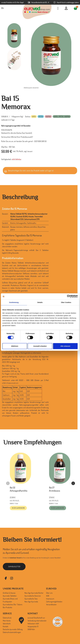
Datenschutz (7, 618)
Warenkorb (7, 623)
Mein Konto (7, 621)
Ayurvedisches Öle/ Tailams (13, 604)
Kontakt (5, 626)
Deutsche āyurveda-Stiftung (13, 629)
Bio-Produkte (7, 607)
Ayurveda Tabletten (10, 596)
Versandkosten (51, 604)
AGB (48, 596)
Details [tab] (40, 302)
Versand (30, 151)
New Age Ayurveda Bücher (34, 593)
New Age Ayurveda (31, 602)
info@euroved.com (12, 383)
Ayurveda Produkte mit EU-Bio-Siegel (13, 2)
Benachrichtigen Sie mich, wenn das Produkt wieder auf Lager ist (31, 171)
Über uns (49, 593)
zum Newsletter (14, 567)
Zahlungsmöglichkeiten (54, 602)
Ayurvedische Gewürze (33, 596)
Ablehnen (15, 346)
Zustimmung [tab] (14, 302)
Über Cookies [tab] (66, 302)
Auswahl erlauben (40, 346)
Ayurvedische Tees (31, 599)
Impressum (50, 599)
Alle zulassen (65, 346)
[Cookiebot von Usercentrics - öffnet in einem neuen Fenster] (69, 296)
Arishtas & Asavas (9, 593)
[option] (14, 36)
